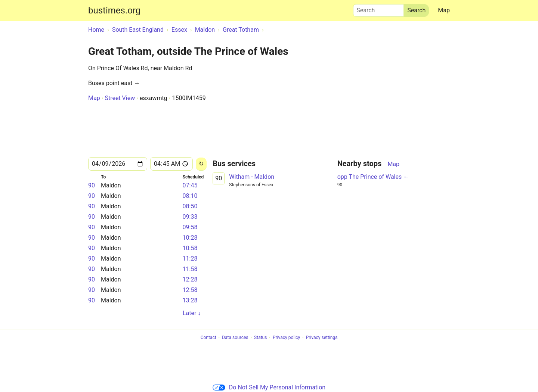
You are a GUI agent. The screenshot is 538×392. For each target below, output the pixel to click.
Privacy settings (322, 338)
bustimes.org (114, 10)
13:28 (190, 300)
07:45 (190, 185)
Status (260, 338)
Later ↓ (192, 313)
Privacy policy (286, 338)
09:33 (190, 217)
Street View (120, 98)
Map (444, 10)
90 (92, 185)
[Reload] (201, 164)
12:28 (190, 279)
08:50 (190, 206)
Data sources (235, 338)
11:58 (190, 269)
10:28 (190, 238)
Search (378, 9)
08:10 (190, 196)
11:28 (190, 259)
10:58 (190, 248)
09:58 (190, 227)
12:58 (190, 290)
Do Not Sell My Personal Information (269, 387)
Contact (208, 338)
